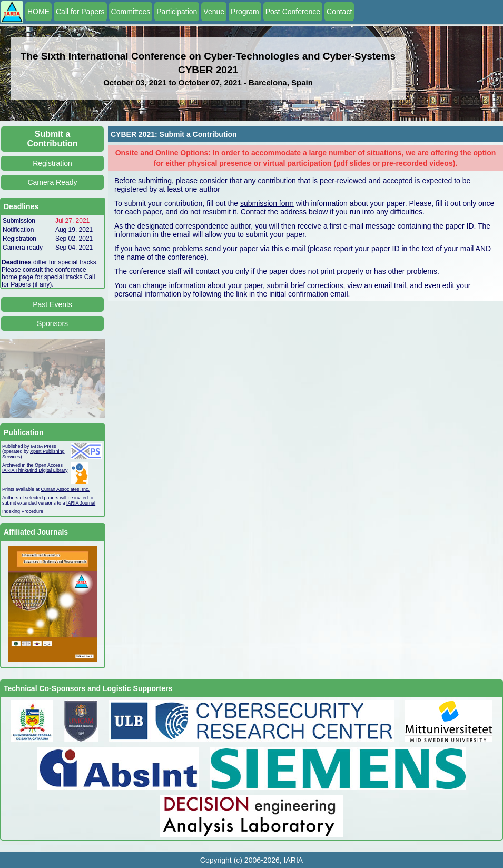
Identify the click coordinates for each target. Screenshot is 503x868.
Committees (131, 12)
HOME (38, 12)
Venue (214, 12)
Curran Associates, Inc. (66, 489)
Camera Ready (52, 182)
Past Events (52, 304)
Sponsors (52, 323)
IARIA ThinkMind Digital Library (35, 470)
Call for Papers (80, 12)
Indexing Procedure (23, 511)
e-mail (295, 249)
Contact (339, 12)
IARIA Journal (81, 503)
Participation (177, 12)
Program (245, 12)
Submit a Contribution (53, 139)
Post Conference (293, 12)
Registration (52, 163)
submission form (267, 203)
